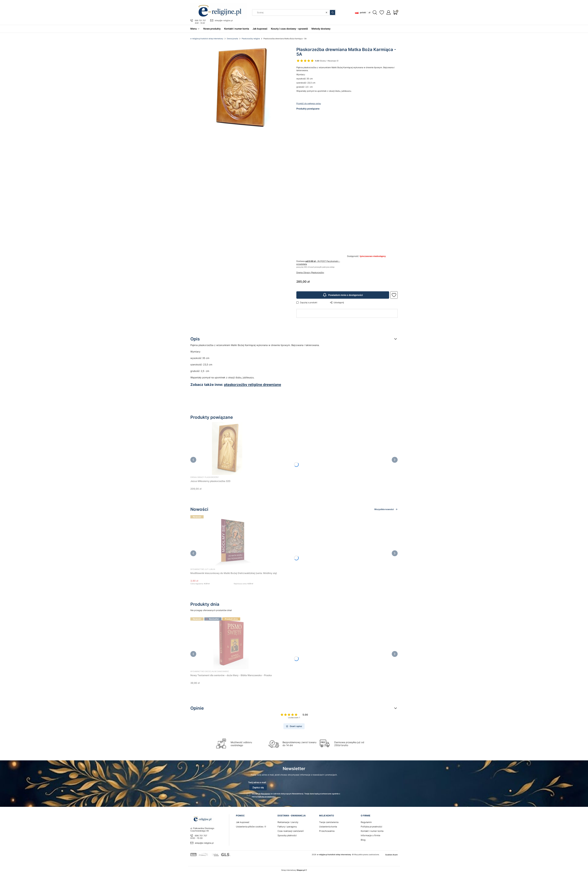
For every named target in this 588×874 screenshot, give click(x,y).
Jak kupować (243, 822)
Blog (363, 840)
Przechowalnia (327, 831)
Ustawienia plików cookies (250, 827)
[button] (333, 12)
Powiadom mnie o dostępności (343, 295)
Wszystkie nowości (386, 509)
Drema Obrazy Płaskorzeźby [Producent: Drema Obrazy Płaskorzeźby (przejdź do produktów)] (310, 272)
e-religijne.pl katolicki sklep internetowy (207, 39)
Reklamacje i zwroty (288, 822)
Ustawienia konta (328, 827)
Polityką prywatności (266, 797)
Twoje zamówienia (329, 822)
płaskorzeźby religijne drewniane (253, 385)
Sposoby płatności (287, 835)
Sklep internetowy (293, 870)
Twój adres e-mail (257, 782)
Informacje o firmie (371, 835)
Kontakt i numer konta (372, 831)
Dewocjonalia (232, 39)
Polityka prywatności (371, 827)
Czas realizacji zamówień (291, 831)
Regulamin (266, 794)
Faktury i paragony (287, 827)
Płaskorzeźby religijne (251, 39)
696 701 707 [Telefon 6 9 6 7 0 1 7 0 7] (200, 20)
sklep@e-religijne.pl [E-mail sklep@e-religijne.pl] (224, 20)
